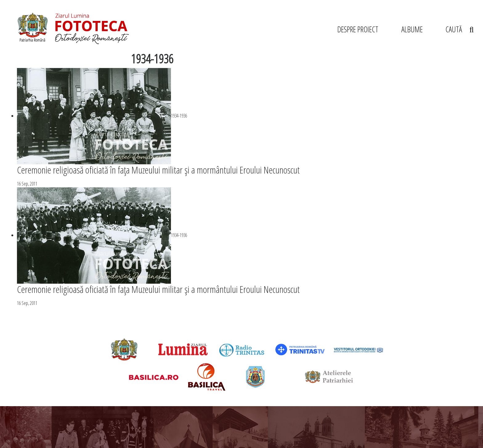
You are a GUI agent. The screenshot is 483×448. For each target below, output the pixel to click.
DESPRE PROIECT (358, 29)
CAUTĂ (460, 29)
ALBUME (412, 29)
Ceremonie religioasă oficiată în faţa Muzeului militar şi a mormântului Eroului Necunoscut (158, 170)
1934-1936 (179, 116)
